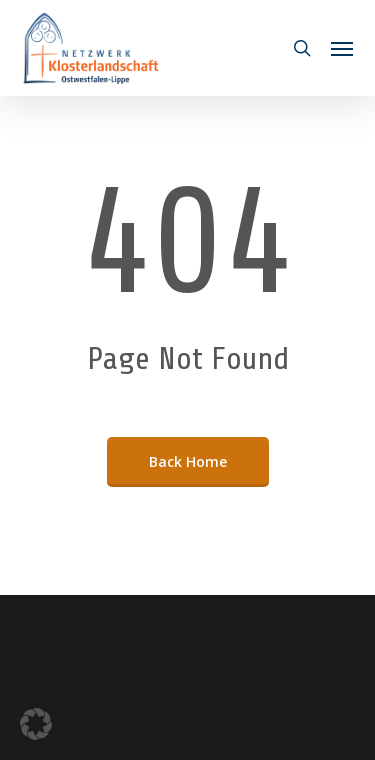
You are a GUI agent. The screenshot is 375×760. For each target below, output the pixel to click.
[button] (342, 48)
